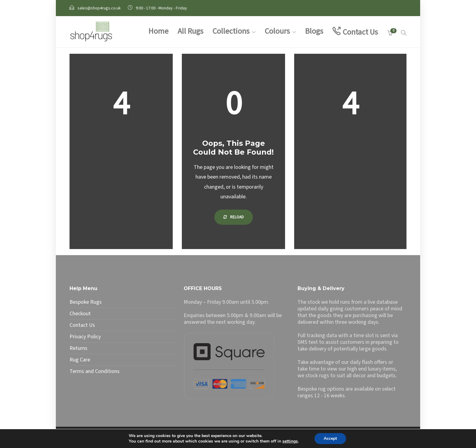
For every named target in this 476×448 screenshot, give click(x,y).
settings (290, 441)
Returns (78, 348)
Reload (234, 217)
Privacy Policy (85, 337)
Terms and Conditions (95, 371)
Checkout (80, 314)
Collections (231, 31)
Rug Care (80, 360)
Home (158, 31)
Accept (330, 438)
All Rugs (190, 31)
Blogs (314, 31)
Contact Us (360, 32)
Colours (277, 31)
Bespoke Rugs (86, 302)
